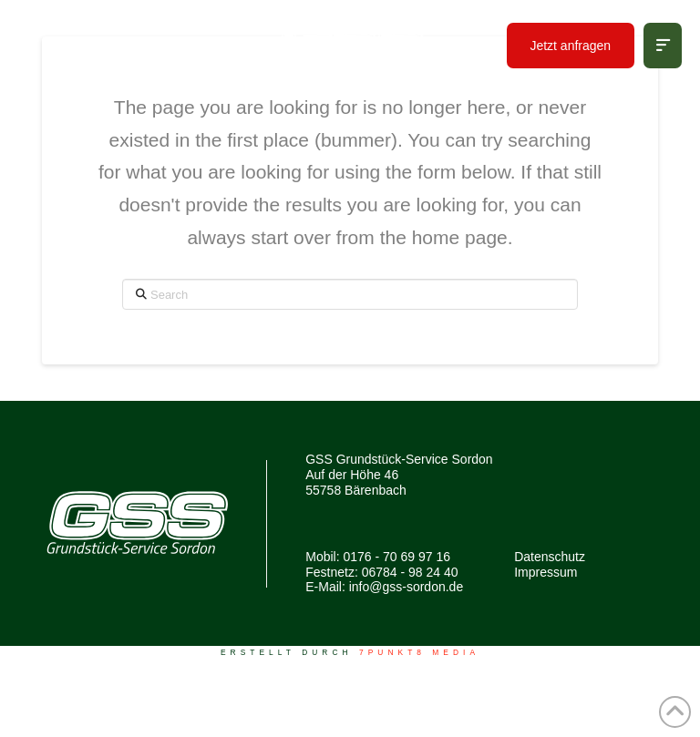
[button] (663, 46)
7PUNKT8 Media (419, 652)
